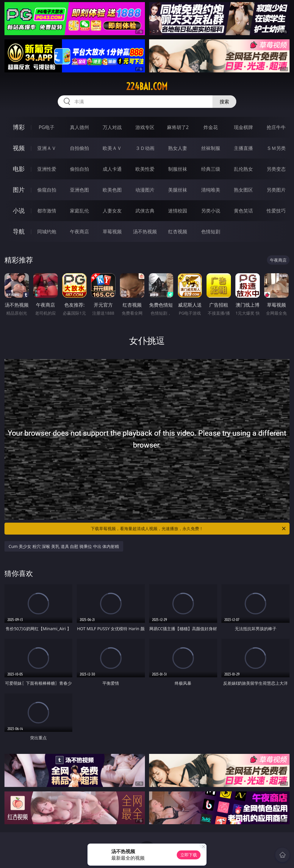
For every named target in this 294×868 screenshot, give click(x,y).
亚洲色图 (79, 190)
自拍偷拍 (79, 148)
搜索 (224, 102)
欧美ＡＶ (112, 148)
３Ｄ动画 (145, 148)
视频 (19, 148)
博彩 (19, 127)
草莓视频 (112, 232)
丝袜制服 (211, 148)
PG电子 (47, 127)
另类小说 (211, 211)
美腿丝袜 (178, 190)
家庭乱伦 (79, 211)
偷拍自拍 (79, 169)
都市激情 (47, 211)
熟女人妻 (178, 148)
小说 (19, 211)
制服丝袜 (178, 169)
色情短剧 (211, 232)
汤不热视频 (145, 232)
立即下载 (189, 855)
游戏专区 (145, 127)
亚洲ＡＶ (47, 148)
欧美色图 (112, 190)
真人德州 (79, 127)
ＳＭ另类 (276, 148)
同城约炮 (47, 232)
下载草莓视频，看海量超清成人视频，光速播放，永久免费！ (189, 529)
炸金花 (211, 127)
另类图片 (276, 190)
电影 (19, 169)
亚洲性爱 (47, 169)
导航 (19, 231)
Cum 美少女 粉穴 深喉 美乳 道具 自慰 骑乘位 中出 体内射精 (64, 546)
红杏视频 (178, 232)
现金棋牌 (243, 127)
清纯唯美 (211, 190)
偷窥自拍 (47, 190)
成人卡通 (112, 169)
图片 (19, 190)
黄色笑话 (243, 211)
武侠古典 (145, 211)
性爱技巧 (276, 211)
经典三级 (211, 169)
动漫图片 (145, 190)
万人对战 (112, 127)
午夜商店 (79, 232)
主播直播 (243, 148)
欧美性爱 (145, 169)
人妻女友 (112, 211)
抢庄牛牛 (276, 127)
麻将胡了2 (178, 127)
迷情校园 (178, 211)
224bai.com (147, 86)
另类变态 (276, 169)
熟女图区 (243, 190)
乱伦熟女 (243, 169)
